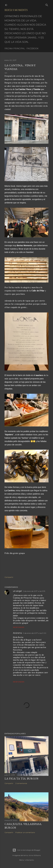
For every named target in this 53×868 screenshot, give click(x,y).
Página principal (15, 49)
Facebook (33, 49)
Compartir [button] (9, 577)
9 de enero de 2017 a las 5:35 (34, 591)
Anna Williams (35, 855)
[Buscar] (47, 4)
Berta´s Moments (16, 10)
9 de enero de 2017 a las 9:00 (35, 633)
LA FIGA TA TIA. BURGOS (21, 778)
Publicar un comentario (25, 832)
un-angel (17, 591)
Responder (19, 627)
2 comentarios (21, 783)
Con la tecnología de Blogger (26, 850)
